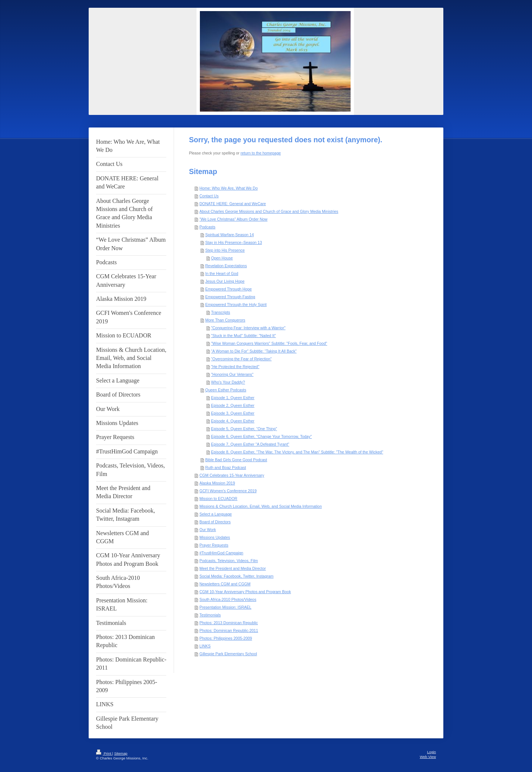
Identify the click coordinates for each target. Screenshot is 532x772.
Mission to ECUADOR (219, 499)
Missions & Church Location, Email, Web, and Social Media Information (261, 506)
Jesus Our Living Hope (225, 281)
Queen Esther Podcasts (226, 390)
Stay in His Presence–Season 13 (234, 242)
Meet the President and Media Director (233, 568)
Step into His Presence (225, 250)
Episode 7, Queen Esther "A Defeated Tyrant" (250, 444)
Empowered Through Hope (229, 289)
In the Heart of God (222, 273)
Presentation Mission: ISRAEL (226, 607)
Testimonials (210, 615)
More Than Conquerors (225, 320)
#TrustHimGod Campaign (221, 553)
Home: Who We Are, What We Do (229, 188)
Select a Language (216, 514)
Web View (428, 757)
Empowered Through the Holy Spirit (236, 305)
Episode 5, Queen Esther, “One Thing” (244, 429)
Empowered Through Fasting (230, 297)
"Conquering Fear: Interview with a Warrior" (248, 328)
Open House (222, 258)
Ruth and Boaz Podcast (226, 467)
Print (104, 753)
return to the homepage (261, 153)
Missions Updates (215, 537)
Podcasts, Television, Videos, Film (229, 561)
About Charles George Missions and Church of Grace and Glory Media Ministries (269, 211)
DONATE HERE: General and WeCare (233, 204)
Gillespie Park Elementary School (228, 654)
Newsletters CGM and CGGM (225, 584)
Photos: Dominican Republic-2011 (229, 630)
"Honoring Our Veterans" (232, 374)
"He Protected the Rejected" (235, 367)
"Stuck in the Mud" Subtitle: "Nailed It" (243, 336)
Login (432, 752)
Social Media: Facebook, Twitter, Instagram (237, 576)
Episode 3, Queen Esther (233, 413)
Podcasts (207, 227)
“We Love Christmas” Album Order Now (233, 219)
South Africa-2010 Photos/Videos (228, 599)
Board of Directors (215, 522)
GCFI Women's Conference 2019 (228, 491)
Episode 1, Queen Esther (233, 398)
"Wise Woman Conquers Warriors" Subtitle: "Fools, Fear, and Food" (269, 343)
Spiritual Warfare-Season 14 (230, 235)
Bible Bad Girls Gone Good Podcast (236, 460)
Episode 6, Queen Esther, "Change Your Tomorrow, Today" (261, 436)
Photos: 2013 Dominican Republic (229, 623)
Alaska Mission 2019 (217, 483)
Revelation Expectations (226, 266)
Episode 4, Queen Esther (233, 421)
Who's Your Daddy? (228, 382)
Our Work (208, 530)
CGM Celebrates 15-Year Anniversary (232, 475)
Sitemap (121, 753)
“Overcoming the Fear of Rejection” (241, 359)
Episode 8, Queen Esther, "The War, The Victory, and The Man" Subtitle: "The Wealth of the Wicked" (297, 452)
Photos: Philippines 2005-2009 (226, 638)
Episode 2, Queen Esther (233, 405)
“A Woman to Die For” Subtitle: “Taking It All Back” (254, 351)
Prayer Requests (214, 545)
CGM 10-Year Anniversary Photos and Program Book (245, 592)
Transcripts (221, 312)
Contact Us (209, 196)
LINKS (205, 646)
